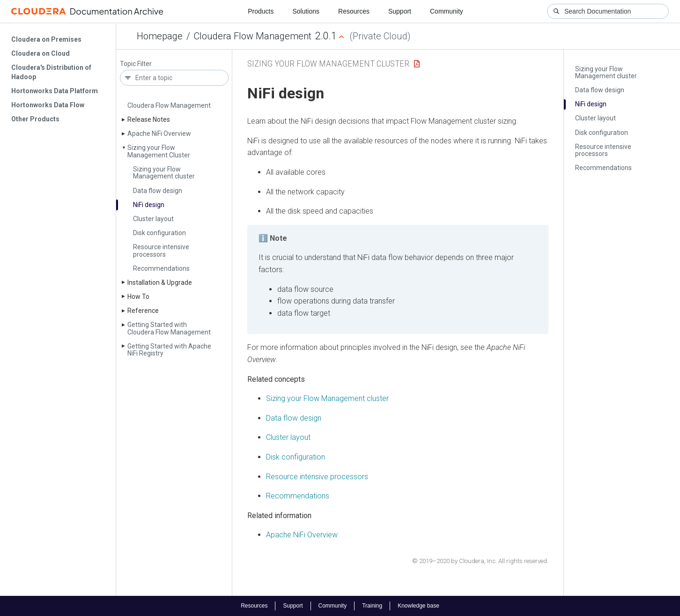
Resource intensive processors (161, 250)
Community (447, 11)
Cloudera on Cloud (41, 53)
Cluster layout (153, 219)
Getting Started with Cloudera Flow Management (169, 328)
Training (372, 606)
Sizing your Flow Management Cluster (159, 151)
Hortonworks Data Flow (48, 105)
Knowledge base (418, 606)
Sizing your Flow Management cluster (164, 173)
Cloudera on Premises (46, 39)
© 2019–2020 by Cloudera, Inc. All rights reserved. (480, 561)
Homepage (160, 36)
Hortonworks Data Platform (55, 91)
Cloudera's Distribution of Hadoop (51, 72)
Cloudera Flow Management (253, 36)
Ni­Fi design (149, 205)
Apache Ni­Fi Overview (159, 134)
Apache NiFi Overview (302, 535)
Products (261, 11)
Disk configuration (159, 233)
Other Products (35, 119)
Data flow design (158, 191)
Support (400, 11)
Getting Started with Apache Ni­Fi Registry (169, 350)
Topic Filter (136, 64)
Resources (354, 11)
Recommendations (161, 268)
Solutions (306, 11)
